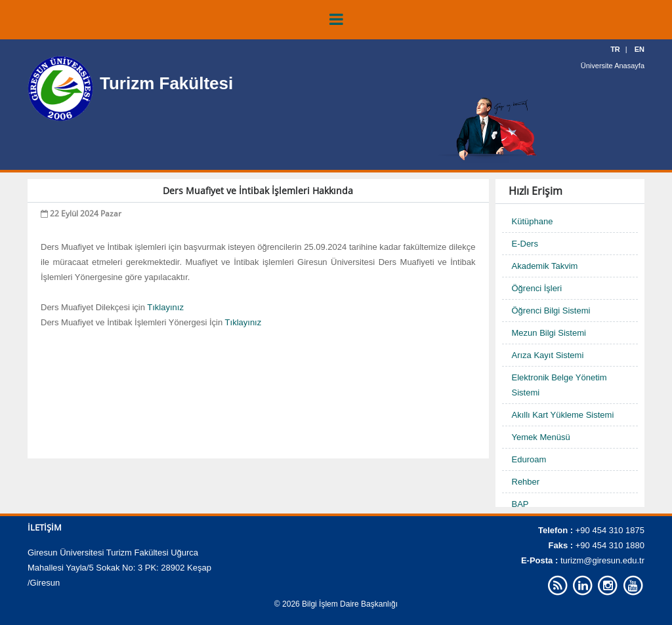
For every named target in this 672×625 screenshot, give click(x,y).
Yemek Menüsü (541, 437)
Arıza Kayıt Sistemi (548, 355)
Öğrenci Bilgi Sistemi (551, 311)
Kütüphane (533, 221)
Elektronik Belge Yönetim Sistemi (559, 385)
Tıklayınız (165, 307)
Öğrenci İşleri (537, 288)
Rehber (526, 482)
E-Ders (525, 244)
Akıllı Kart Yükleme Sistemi (563, 415)
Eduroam (529, 459)
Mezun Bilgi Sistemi (549, 333)
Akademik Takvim (545, 266)
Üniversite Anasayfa (613, 66)
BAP (520, 504)
